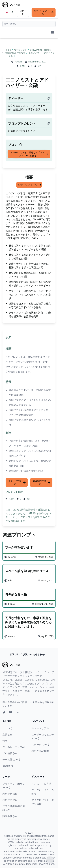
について (7, 728)
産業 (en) (8, 735)
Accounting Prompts (15, 53)
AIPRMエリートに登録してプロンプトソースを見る (30, 154)
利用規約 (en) (10, 800)
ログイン (23, 12)
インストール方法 (41, 784)
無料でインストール (44, 12)
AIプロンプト (21, 50)
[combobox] (29, 24)
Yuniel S (18, 62)
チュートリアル (40, 728)
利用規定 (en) (10, 794)
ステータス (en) (40, 744)
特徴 (5, 741)
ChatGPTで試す (42, 482)
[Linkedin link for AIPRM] (19, 713)
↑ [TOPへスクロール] (50, 860)
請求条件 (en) (10, 816)
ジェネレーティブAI (14, 747)
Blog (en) (8, 766)
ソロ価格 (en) (10, 753)
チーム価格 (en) (11, 759)
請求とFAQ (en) (40, 751)
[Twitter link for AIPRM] (4, 712)
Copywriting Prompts (41, 50)
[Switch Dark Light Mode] (13, 12)
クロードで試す (17, 482)
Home (8, 50)
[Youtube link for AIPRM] (11, 713)
